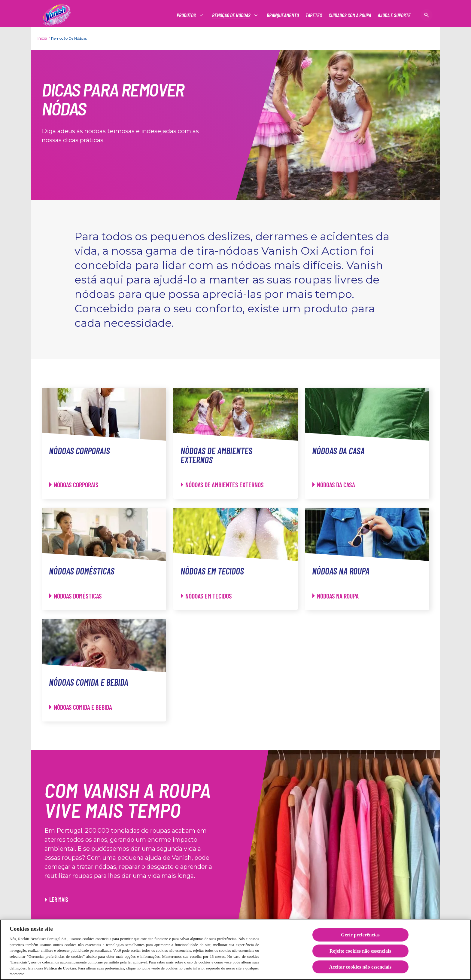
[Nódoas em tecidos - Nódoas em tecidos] (206, 596)
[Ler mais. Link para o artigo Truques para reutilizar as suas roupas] (56, 899)
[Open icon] (427, 15)
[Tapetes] (314, 15)
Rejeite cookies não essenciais (360, 951)
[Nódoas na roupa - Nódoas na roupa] (336, 596)
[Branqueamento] (283, 15)
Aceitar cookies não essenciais (360, 967)
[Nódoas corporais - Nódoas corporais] (74, 485)
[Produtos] (187, 15)
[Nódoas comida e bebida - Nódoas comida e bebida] (81, 707)
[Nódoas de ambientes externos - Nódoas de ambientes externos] (222, 485)
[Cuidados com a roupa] (350, 15)
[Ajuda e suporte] (394, 15)
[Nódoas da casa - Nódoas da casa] (334, 485)
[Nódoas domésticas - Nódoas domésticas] (76, 596)
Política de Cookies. (61, 968)
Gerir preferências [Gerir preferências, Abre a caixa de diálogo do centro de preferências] (360, 935)
